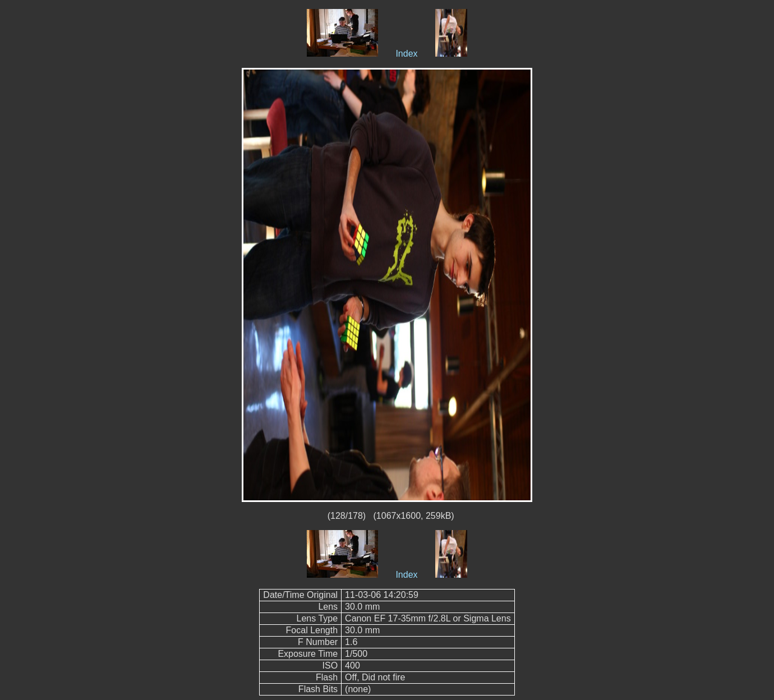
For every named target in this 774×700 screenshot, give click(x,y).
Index (406, 54)
